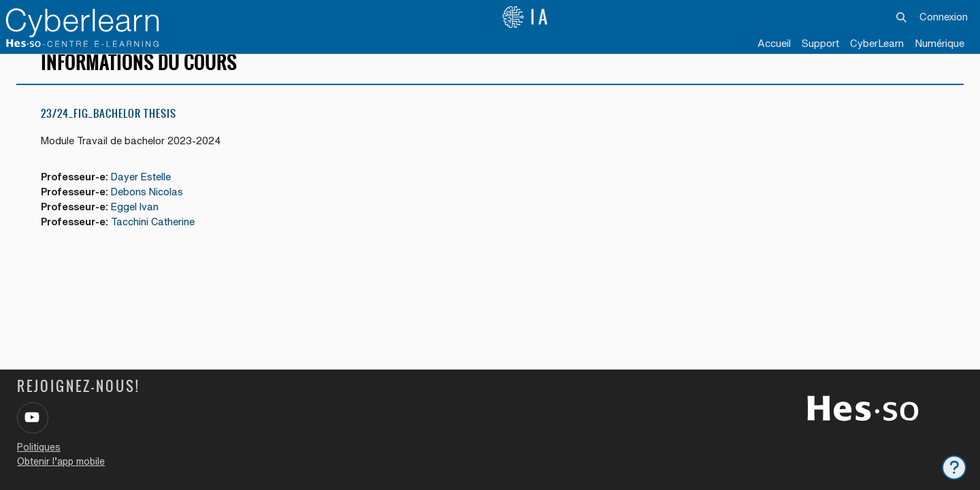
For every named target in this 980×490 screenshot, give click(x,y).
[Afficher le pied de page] (954, 468)
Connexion (944, 17)
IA (526, 17)
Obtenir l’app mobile (61, 461)
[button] (902, 17)
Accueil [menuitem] (774, 43)
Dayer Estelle (146, 193)
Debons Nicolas (152, 209)
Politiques (39, 447)
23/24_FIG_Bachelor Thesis (109, 129)
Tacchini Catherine (158, 239)
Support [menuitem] (820, 43)
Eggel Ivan (140, 224)
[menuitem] (877, 44)
